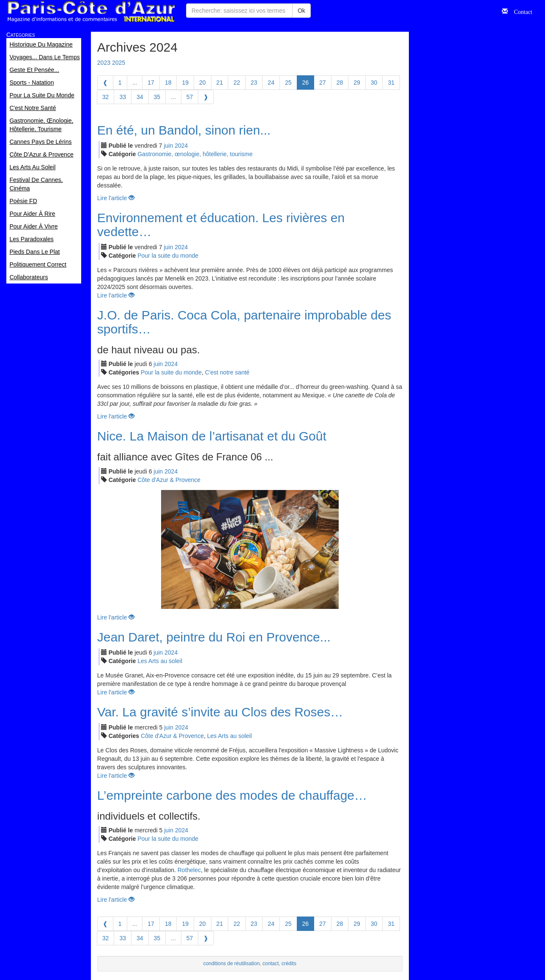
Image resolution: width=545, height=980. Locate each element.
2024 (181, 146)
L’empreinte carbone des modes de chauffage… (232, 795)
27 (323, 83)
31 (391, 83)
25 (288, 83)
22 (237, 83)
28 (340, 83)
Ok (301, 11)
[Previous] (105, 83)
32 (106, 97)
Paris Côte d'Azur (91, 12)
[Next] (206, 97)
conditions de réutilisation (232, 963)
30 (374, 83)
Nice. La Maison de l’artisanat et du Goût (212, 436)
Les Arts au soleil (160, 661)
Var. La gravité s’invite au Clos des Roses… (220, 712)
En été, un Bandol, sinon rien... (184, 130)
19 (185, 83)
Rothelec (189, 870)
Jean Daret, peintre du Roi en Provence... (214, 637)
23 (254, 83)
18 (168, 83)
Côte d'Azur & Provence (169, 480)
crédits (289, 963)
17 (151, 83)
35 (157, 97)
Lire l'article (116, 198)
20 (203, 83)
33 (123, 97)
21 (220, 83)
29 (357, 83)
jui (168, 146)
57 (190, 97)
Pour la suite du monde (168, 256)
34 (140, 97)
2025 (119, 63)
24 (271, 83)
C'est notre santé (227, 372)
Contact (520, 11)
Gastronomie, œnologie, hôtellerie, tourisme (195, 154)
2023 (104, 63)
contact (271, 963)
